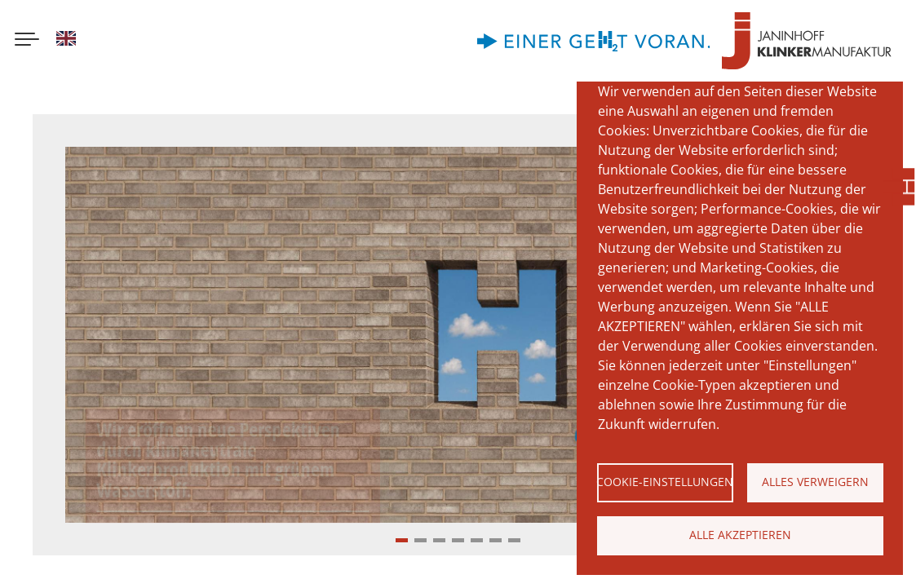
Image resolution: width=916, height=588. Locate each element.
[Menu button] (27, 41)
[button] (402, 540)
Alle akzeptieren (740, 535)
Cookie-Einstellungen (665, 482)
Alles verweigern (815, 482)
